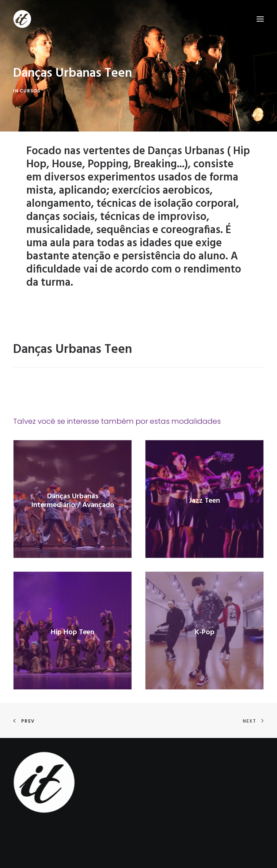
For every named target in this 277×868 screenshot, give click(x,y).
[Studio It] (22, 19)
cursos (30, 91)
